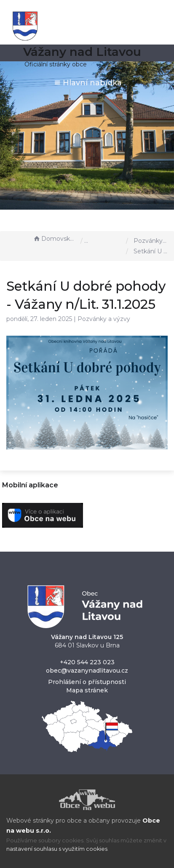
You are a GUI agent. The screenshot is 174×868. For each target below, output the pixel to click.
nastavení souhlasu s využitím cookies (57, 849)
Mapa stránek (87, 690)
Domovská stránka (55, 239)
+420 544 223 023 (87, 662)
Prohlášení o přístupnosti (87, 682)
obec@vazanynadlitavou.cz (87, 671)
